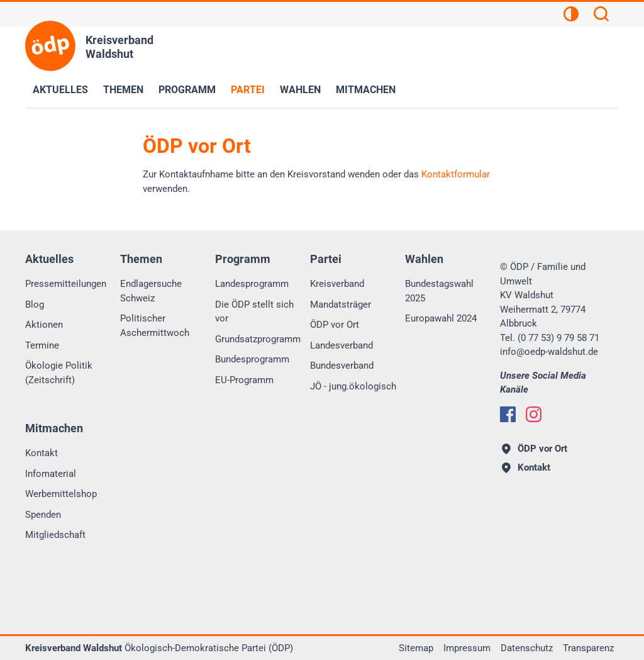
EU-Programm (244, 380)
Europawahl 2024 (441, 318)
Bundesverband (342, 366)
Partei (248, 90)
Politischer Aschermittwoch (155, 326)
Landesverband (341, 345)
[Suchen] (601, 16)
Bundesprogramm (252, 359)
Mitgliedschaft (55, 535)
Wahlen (300, 90)
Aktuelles (60, 90)
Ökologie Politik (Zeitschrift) (59, 373)
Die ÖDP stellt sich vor (254, 312)
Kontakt (42, 453)
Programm (187, 90)
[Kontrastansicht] (571, 16)
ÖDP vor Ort (335, 325)
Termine (42, 345)
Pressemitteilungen (66, 284)
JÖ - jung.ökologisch (353, 386)
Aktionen (44, 325)
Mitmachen (366, 90)
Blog (35, 305)
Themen (123, 90)
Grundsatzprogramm (258, 339)
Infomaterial (51, 474)
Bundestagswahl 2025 (439, 291)
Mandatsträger (341, 305)
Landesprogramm (252, 284)
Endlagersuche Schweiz (151, 291)
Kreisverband (337, 284)
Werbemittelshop (61, 494)
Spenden (43, 515)
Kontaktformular (456, 174)
